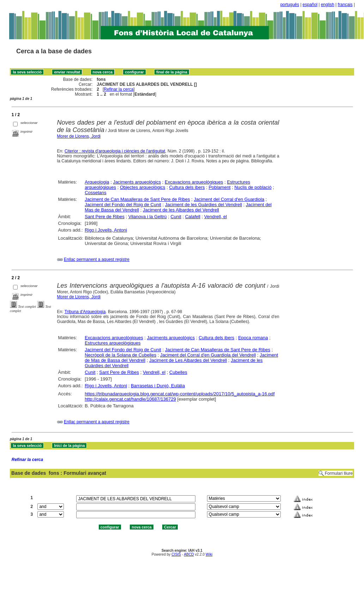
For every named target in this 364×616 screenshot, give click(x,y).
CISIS (176, 554)
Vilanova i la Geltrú (148, 217)
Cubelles (178, 372)
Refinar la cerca (119, 89)
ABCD (189, 554)
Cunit (176, 217)
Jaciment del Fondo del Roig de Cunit (123, 205)
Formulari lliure (339, 473)
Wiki (209, 554)
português (290, 5)
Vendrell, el (216, 217)
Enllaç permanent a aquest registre (97, 259)
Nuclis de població (253, 187)
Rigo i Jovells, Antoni (106, 230)
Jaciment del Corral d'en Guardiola (229, 199)
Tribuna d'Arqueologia (85, 312)
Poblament (219, 187)
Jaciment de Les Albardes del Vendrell (188, 360)
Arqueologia (97, 182)
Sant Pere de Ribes (105, 217)
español (310, 5)
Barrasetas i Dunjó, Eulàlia (158, 386)
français (345, 5)
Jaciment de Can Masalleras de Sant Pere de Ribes (137, 199)
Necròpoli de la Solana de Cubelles (120, 355)
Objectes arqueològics (143, 187)
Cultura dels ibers (187, 187)
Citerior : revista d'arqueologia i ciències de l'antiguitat (115, 151)
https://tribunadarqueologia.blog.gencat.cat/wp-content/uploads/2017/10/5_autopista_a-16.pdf (180, 394)
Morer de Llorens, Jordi (79, 136)
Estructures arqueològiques (113, 343)
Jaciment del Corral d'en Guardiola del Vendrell (208, 355)
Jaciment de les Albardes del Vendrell (181, 210)
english (328, 5)
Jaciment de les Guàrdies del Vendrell (204, 205)
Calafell (193, 217)
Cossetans (95, 193)
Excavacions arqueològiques (194, 182)
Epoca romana (253, 338)
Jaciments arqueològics (137, 182)
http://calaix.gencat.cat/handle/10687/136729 (130, 399)
